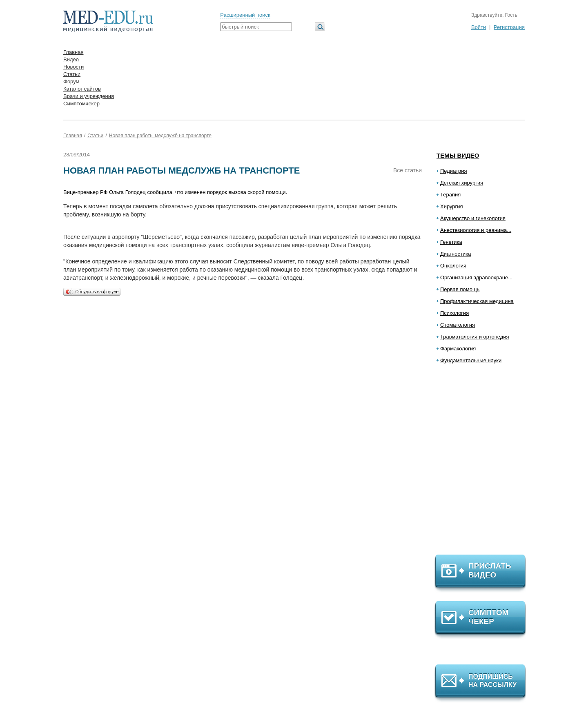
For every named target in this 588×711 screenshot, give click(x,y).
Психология (454, 313)
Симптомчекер (81, 104)
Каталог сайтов (82, 89)
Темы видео (458, 155)
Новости (73, 67)
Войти (479, 27)
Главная (73, 52)
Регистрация (509, 27)
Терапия (450, 195)
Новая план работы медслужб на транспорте (160, 136)
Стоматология (458, 325)
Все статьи (408, 170)
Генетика (451, 242)
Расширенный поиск (245, 15)
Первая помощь (460, 289)
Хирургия (452, 206)
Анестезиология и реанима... (476, 230)
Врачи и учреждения (89, 96)
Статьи (72, 74)
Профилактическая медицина (477, 301)
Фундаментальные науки (471, 360)
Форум (71, 81)
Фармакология (458, 349)
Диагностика (455, 254)
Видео (71, 59)
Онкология (453, 266)
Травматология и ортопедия (475, 337)
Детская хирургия (462, 183)
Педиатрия (454, 171)
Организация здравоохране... (476, 277)
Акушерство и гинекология (473, 218)
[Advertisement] (484, 463)
